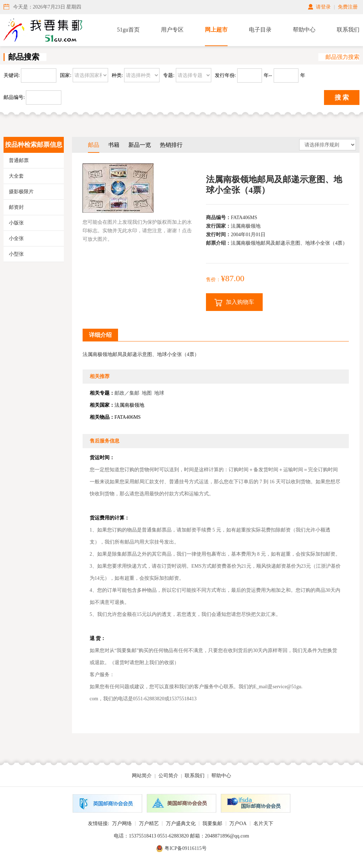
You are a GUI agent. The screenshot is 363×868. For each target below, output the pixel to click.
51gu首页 (128, 30)
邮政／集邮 (127, 393)
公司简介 (168, 776)
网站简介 (142, 776)
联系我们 (348, 30)
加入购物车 (234, 303)
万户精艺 (149, 824)
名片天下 (263, 824)
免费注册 (348, 7)
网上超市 (216, 30)
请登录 (323, 7)
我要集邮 (212, 824)
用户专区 (172, 30)
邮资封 (16, 207)
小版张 (16, 223)
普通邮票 (19, 160)
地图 (147, 393)
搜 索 (342, 98)
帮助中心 (304, 30)
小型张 (16, 254)
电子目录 (260, 30)
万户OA (238, 824)
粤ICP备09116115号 (186, 848)
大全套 (16, 176)
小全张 (16, 238)
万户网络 (122, 824)
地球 (159, 393)
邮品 (94, 145)
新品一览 (140, 145)
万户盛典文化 (181, 824)
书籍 (114, 145)
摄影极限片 (21, 192)
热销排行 (171, 145)
